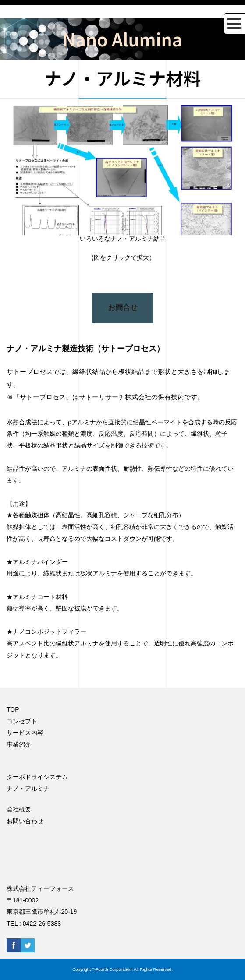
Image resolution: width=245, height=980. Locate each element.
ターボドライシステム (37, 777)
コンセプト (22, 721)
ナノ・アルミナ (28, 789)
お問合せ (123, 308)
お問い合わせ (25, 821)
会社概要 (19, 809)
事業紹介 (19, 744)
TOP (13, 709)
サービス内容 (25, 733)
